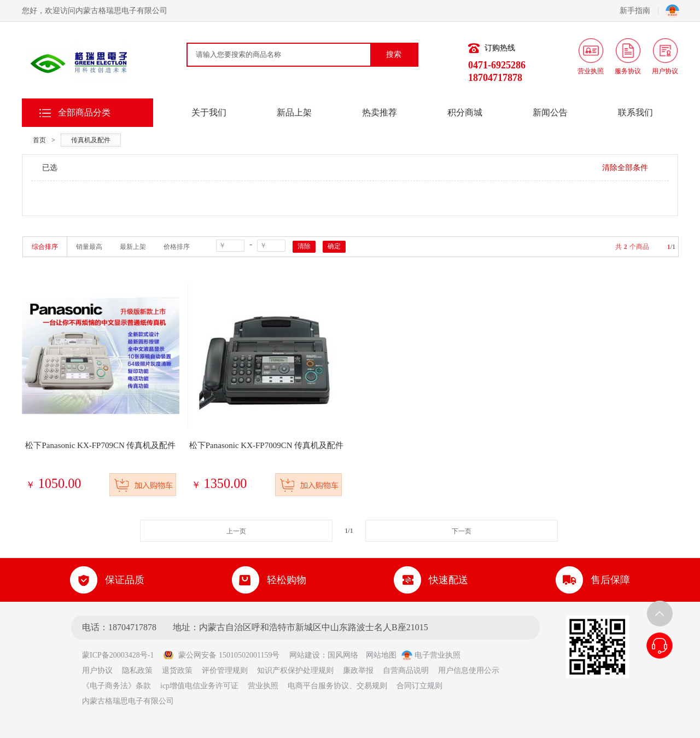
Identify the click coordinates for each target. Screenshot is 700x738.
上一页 (236, 531)
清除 (304, 246)
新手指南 (639, 11)
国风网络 (343, 655)
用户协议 (97, 670)
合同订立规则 (419, 686)
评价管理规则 (225, 670)
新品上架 (294, 112)
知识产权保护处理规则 (295, 670)
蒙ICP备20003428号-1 (122, 655)
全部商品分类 (84, 112)
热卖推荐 (380, 112)
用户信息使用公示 (469, 670)
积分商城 (465, 112)
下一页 (462, 531)
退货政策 (177, 670)
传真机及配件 (91, 140)
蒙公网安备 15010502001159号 (221, 655)
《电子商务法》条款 (116, 686)
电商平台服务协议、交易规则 (337, 686)
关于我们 (209, 112)
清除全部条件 (625, 168)
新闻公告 (550, 112)
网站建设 (305, 655)
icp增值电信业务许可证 (199, 686)
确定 (334, 246)
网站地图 (381, 655)
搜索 (394, 54)
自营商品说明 (406, 670)
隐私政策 (137, 670)
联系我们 (635, 112)
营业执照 (263, 686)
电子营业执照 (431, 655)
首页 (39, 140)
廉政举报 (358, 670)
